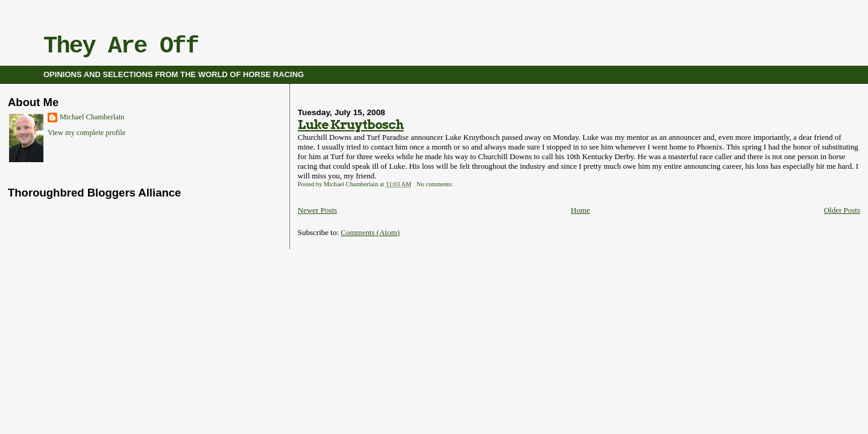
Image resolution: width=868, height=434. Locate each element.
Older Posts (842, 210)
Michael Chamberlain (92, 117)
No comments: (436, 184)
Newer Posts (317, 210)
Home (580, 210)
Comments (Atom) (370, 232)
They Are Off (121, 46)
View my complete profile (86, 133)
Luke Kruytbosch (351, 124)
